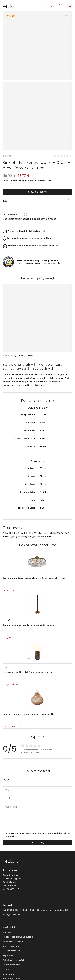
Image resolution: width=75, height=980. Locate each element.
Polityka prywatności (13, 917)
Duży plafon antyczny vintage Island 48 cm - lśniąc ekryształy (34, 535)
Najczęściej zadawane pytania (18, 893)
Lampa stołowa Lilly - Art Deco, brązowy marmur (27, 629)
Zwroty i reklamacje (13, 898)
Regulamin (8, 912)
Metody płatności (12, 907)
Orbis (29, 312)
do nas (34, 176)
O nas (6, 926)
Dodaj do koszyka (37, 149)
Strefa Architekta (11, 921)
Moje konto (8, 931)
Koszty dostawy (11, 903)
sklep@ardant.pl (11, 871)
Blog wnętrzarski (11, 935)
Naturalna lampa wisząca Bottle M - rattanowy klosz (30, 671)
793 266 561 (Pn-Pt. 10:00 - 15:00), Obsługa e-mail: (28, 867)
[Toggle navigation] (70, 6)
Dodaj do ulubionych (67, 16)
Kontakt (7, 889)
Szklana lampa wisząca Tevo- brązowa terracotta (28, 582)
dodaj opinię (37, 799)
